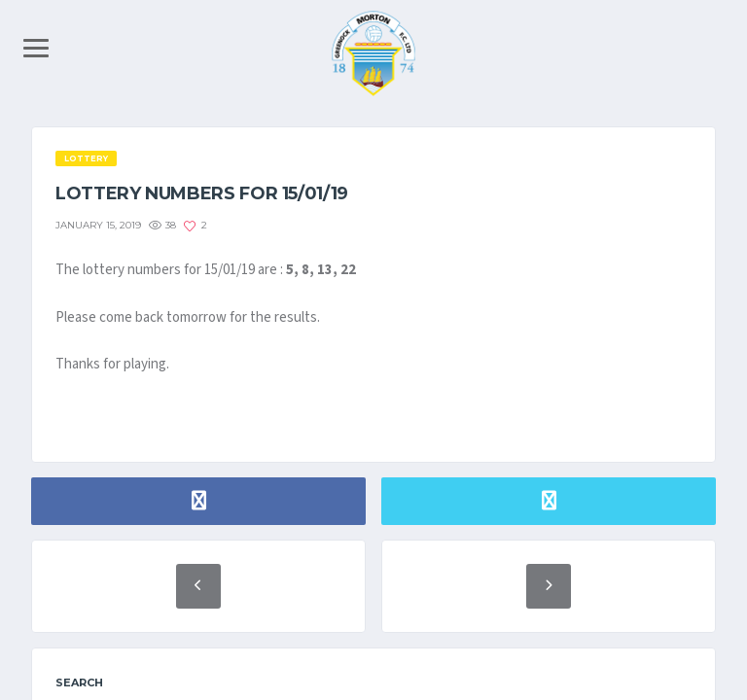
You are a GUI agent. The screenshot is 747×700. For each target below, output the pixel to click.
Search (79, 682)
